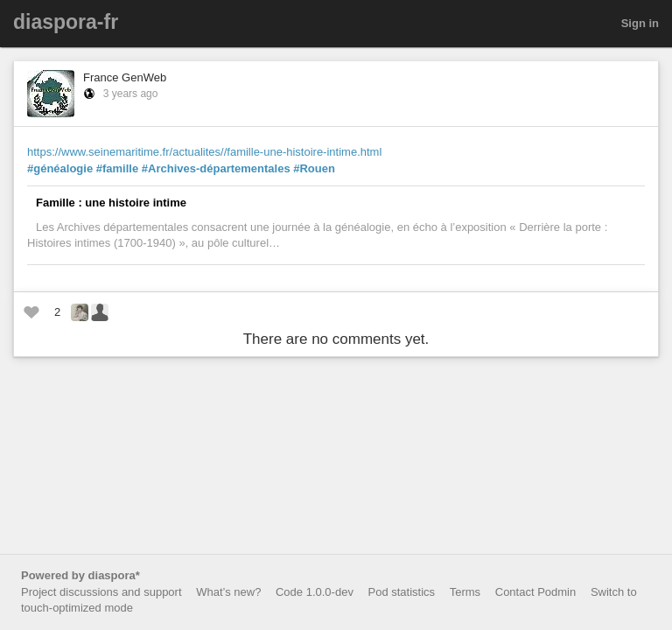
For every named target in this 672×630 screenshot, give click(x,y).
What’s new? (228, 592)
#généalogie (60, 168)
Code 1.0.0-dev (315, 592)
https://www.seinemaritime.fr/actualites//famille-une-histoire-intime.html (204, 152)
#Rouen (314, 168)
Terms (465, 592)
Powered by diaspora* (80, 575)
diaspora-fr (66, 22)
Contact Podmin (536, 592)
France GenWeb (125, 77)
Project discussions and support (101, 592)
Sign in (640, 23)
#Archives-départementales (216, 168)
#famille (117, 168)
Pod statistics (402, 592)
